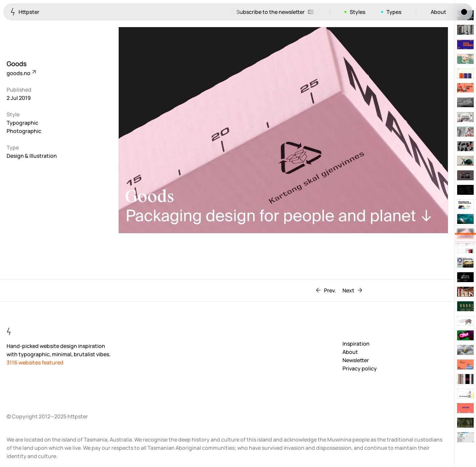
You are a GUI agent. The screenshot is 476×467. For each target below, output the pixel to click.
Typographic (22, 123)
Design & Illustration (32, 156)
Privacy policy (360, 368)
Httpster (25, 12)
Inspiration (356, 344)
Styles (357, 12)
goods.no (21, 73)
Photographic (24, 131)
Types (394, 12)
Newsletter (356, 360)
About (438, 12)
